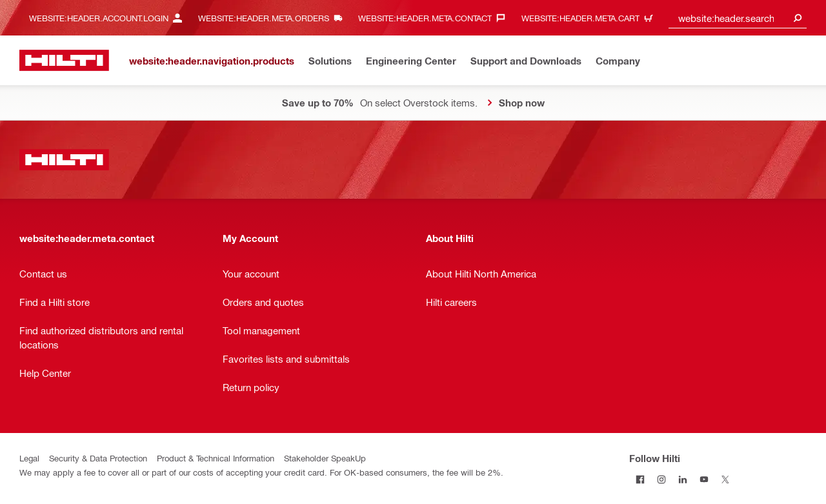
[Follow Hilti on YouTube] (704, 479)
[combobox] (738, 18)
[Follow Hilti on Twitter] (725, 479)
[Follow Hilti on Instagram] (661, 479)
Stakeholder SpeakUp (325, 458)
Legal (29, 458)
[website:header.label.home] (64, 60)
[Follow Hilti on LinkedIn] (682, 479)
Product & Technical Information (216, 458)
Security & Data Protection (98, 458)
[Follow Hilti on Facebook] (640, 479)
